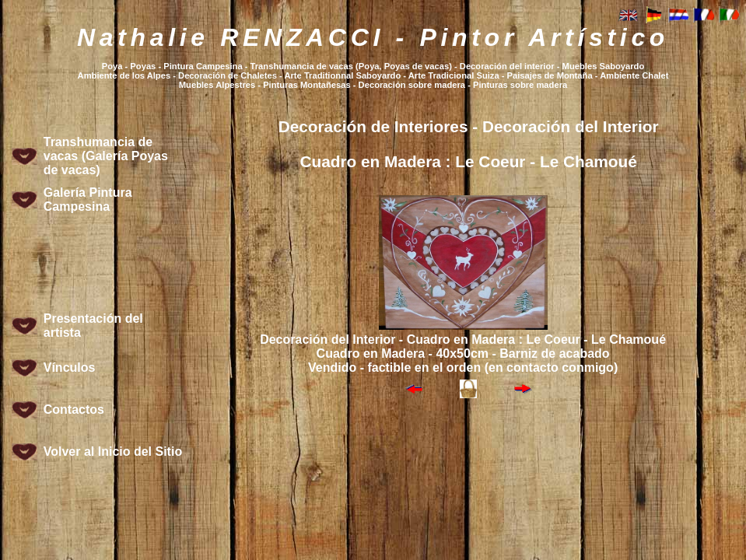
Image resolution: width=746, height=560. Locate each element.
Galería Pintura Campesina (88, 199)
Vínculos (70, 367)
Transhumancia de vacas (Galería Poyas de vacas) (106, 156)
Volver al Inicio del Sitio (113, 451)
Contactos (74, 409)
